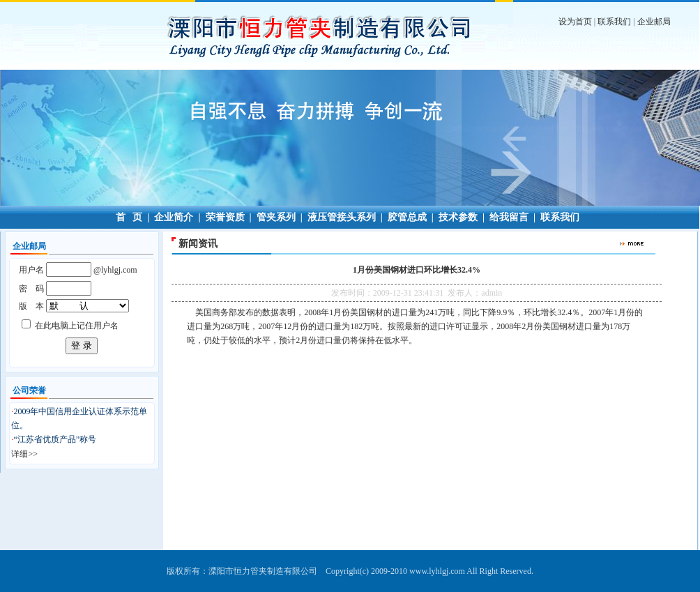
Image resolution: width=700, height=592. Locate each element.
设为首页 (575, 22)
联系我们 (614, 22)
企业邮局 (654, 22)
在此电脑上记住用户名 (77, 326)
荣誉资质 (225, 217)
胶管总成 (407, 217)
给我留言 (509, 217)
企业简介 (174, 217)
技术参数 (458, 217)
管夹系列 (276, 217)
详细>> (24, 454)
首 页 (129, 217)
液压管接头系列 (342, 217)
